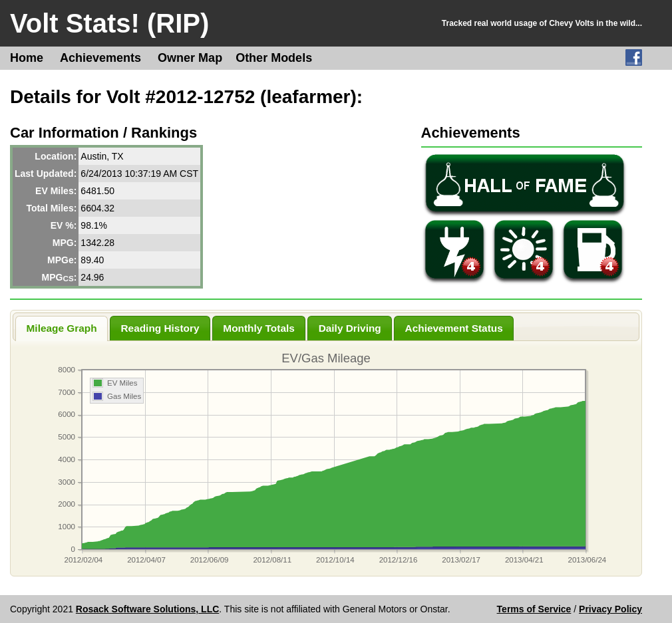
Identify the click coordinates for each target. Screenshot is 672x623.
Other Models (274, 58)
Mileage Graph (62, 328)
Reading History (160, 328)
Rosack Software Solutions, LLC (147, 609)
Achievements (100, 58)
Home (27, 58)
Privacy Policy (610, 609)
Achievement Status (454, 328)
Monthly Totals (258, 328)
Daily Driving (350, 328)
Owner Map (190, 58)
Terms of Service (534, 609)
